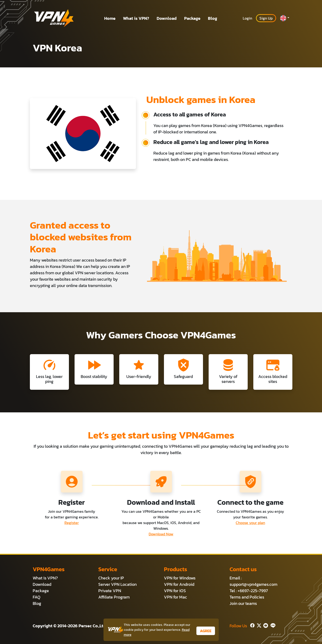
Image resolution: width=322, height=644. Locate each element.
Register (72, 523)
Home (110, 18)
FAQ (37, 597)
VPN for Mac (175, 597)
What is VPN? (136, 18)
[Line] (272, 625)
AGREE (206, 631)
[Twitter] (258, 625)
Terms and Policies (247, 597)
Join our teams (243, 603)
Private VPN (110, 591)
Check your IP (111, 578)
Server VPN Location (117, 584)
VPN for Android (179, 584)
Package (192, 18)
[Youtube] (265, 625)
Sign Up (266, 18)
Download (167, 18)
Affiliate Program (114, 597)
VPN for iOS (175, 591)
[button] (285, 18)
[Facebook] (252, 625)
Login (247, 18)
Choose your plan (250, 523)
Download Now (161, 534)
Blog (213, 18)
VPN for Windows (180, 578)
